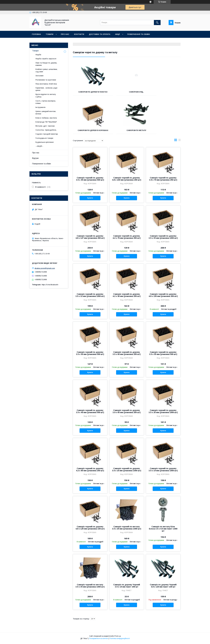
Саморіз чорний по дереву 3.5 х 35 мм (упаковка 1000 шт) (163, 239)
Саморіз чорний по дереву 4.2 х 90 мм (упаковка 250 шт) (127, 297)
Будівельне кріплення (45, 142)
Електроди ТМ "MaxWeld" (46, 122)
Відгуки (35, 158)
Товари (49, 34)
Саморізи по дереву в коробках (164, 93)
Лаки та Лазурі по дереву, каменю (46, 64)
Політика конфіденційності (120, 640)
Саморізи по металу (90, 132)
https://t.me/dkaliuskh (50, 285)
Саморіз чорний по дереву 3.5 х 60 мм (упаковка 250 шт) (127, 355)
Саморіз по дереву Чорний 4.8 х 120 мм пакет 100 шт (163, 588)
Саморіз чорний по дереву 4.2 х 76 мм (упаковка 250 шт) (127, 239)
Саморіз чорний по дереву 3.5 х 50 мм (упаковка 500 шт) (90, 355)
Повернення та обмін (139, 34)
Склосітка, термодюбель (46, 130)
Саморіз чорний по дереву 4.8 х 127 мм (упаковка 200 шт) (90, 239)
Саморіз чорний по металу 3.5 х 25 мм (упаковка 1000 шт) (127, 530)
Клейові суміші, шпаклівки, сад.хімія (46, 70)
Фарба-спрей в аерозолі (46, 59)
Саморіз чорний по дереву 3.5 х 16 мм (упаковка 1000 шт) (127, 471)
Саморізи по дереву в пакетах (90, 93)
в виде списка (179, 142)
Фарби (38, 55)
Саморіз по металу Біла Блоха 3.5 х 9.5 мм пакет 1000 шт (163, 531)
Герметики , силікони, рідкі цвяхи (46, 89)
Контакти (79, 34)
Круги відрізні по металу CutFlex (46, 95)
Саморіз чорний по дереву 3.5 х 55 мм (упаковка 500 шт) (163, 355)
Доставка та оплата (100, 34)
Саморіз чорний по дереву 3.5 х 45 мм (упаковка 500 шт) (90, 181)
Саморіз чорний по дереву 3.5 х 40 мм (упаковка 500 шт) (90, 413)
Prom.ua (118, 638)
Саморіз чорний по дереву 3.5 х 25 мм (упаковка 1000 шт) (163, 413)
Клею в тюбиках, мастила (46, 118)
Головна (36, 34)
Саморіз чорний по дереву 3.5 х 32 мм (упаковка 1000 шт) (90, 297)
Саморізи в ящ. (127, 92)
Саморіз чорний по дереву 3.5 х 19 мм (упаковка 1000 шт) (163, 471)
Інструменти (40, 107)
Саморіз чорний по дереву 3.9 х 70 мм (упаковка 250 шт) (163, 181)
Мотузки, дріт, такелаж (45, 126)
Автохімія (39, 76)
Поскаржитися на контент (99, 640)
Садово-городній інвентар (47, 134)
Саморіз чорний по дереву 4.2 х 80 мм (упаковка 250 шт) (90, 471)
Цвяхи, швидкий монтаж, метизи (46, 113)
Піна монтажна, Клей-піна (46, 84)
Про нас (65, 34)
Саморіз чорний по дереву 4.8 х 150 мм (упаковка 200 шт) (163, 297)
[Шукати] (157, 23)
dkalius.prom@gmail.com (45, 268)
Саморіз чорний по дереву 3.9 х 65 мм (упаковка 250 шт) (127, 413)
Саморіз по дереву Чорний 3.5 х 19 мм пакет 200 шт (127, 588)
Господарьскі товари (44, 138)
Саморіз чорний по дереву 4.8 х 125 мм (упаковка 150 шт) (90, 530)
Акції (117, 34)
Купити (90, 200)
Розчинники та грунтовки (46, 80)
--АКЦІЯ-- (39, 146)
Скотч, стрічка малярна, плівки (46, 102)
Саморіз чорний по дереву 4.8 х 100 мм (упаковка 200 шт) (127, 181)
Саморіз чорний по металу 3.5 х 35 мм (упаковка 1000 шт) (90, 588)
